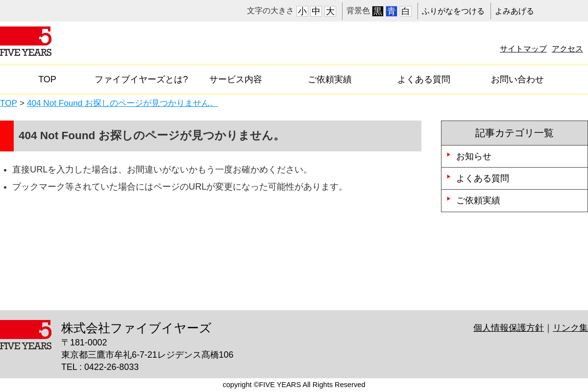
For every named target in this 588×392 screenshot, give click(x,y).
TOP (47, 79)
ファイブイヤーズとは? (141, 79)
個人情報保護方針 (509, 328)
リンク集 (570, 328)
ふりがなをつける (453, 11)
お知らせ (474, 156)
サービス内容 (236, 79)
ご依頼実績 (330, 79)
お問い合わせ (517, 79)
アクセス (567, 49)
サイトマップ (523, 49)
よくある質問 (424, 79)
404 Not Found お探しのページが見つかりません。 (122, 103)
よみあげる (514, 11)
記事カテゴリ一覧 (514, 133)
